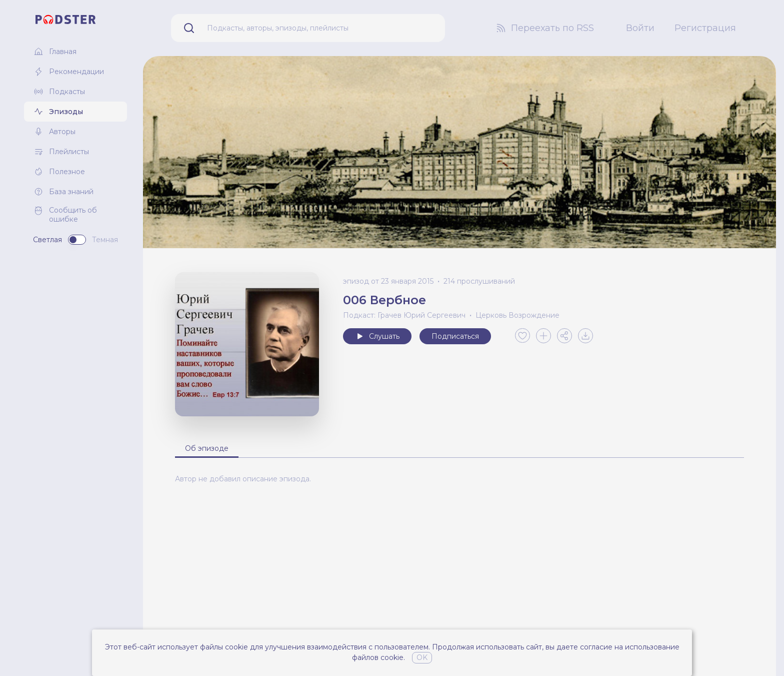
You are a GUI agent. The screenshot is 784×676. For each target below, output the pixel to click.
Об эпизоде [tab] (207, 448)
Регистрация (705, 28)
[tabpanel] (459, 479)
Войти (640, 28)
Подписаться (455, 336)
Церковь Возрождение (517, 315)
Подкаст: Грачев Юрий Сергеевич (404, 315)
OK (422, 657)
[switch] (77, 240)
